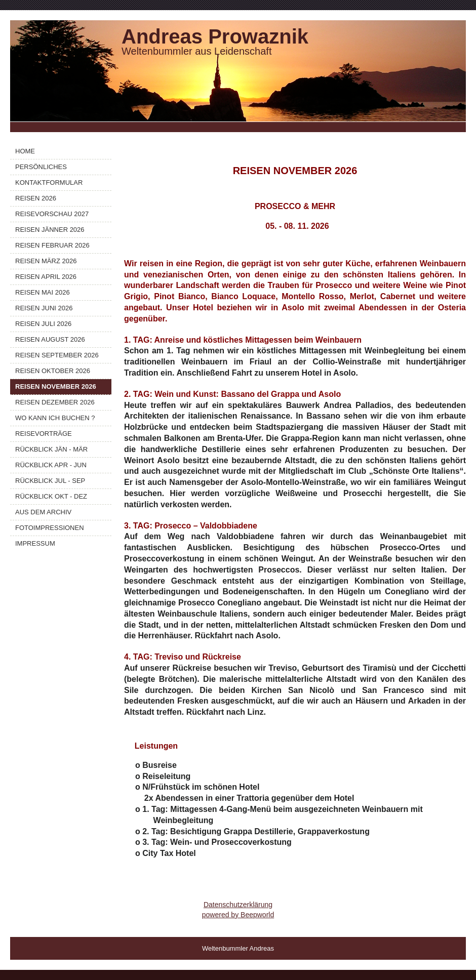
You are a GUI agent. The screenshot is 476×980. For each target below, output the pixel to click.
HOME (25, 151)
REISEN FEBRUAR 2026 (52, 245)
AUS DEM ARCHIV (43, 512)
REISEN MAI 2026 (43, 292)
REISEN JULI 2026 (43, 324)
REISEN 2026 (36, 198)
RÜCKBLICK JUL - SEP (50, 481)
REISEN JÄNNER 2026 (50, 230)
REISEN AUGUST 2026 (50, 339)
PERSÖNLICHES (41, 167)
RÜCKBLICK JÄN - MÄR (51, 449)
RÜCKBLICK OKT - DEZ (51, 496)
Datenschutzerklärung (238, 905)
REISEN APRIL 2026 (46, 277)
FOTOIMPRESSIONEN (50, 528)
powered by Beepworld (238, 915)
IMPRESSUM (35, 543)
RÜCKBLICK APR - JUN (51, 465)
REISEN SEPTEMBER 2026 (57, 355)
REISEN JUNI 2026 (44, 308)
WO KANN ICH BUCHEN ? (55, 418)
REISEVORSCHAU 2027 (52, 214)
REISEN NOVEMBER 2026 (56, 386)
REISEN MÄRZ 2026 (46, 261)
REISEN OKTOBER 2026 (53, 371)
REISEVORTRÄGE (44, 434)
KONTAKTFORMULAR (49, 182)
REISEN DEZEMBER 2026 (55, 402)
